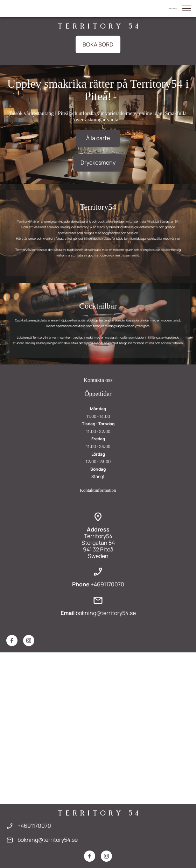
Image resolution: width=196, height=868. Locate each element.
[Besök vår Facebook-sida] (12, 641)
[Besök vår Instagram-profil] (29, 641)
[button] (187, 8)
